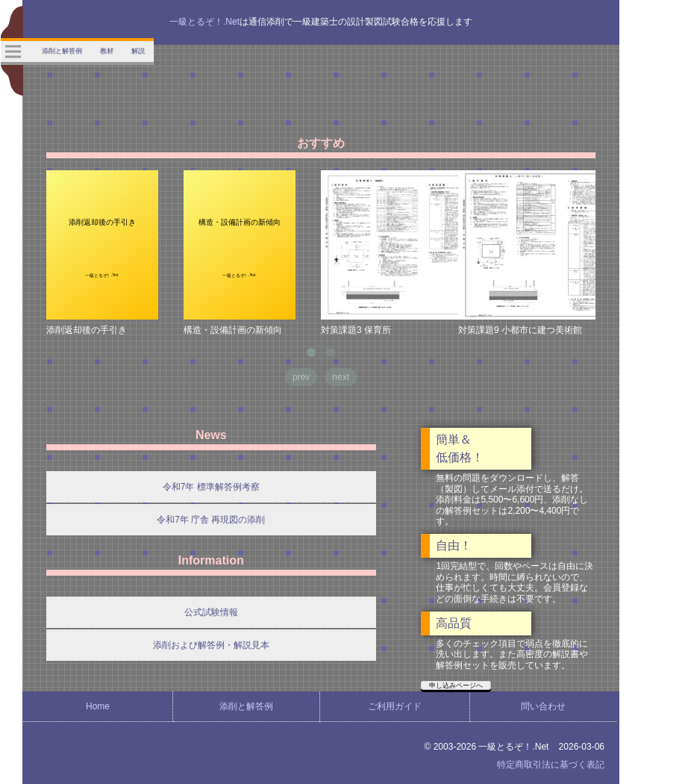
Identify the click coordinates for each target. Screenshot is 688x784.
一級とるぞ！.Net (204, 22)
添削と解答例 (246, 706)
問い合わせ (543, 706)
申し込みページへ (456, 685)
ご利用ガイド (395, 706)
